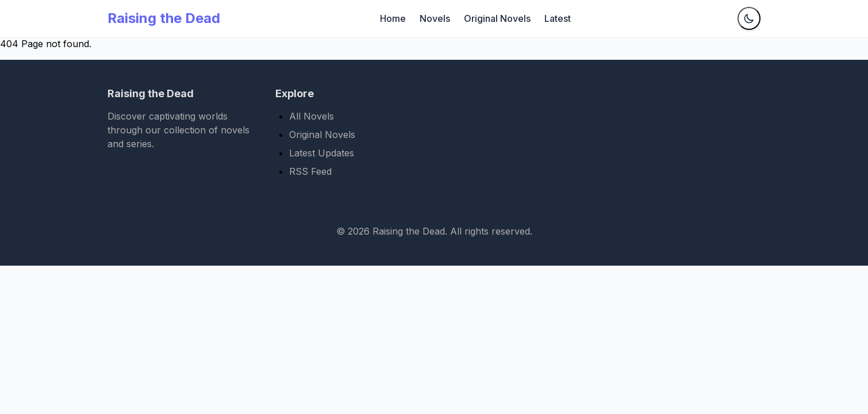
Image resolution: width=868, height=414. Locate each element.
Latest (558, 18)
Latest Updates (322, 153)
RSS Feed (310, 171)
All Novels (312, 116)
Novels (435, 18)
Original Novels (497, 18)
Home (393, 18)
